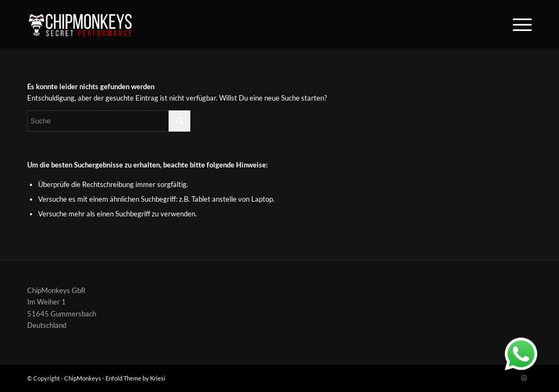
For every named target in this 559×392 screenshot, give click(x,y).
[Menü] (519, 24)
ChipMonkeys (83, 378)
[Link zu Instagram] (524, 378)
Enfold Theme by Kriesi (135, 378)
